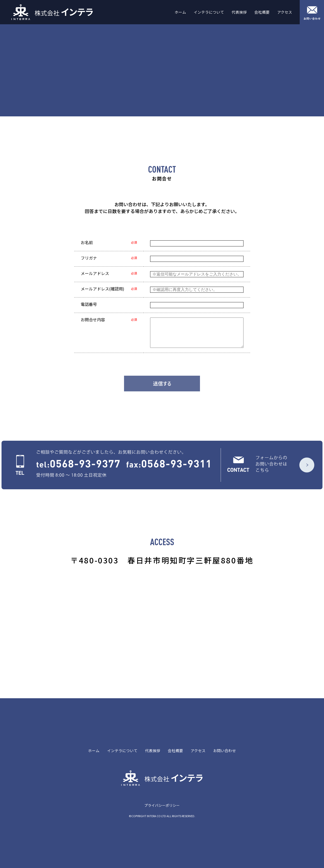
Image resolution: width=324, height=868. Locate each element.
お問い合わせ (225, 751)
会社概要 (262, 12)
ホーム (180, 12)
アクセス (285, 12)
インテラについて (209, 12)
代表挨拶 (239, 12)
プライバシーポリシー (162, 805)
